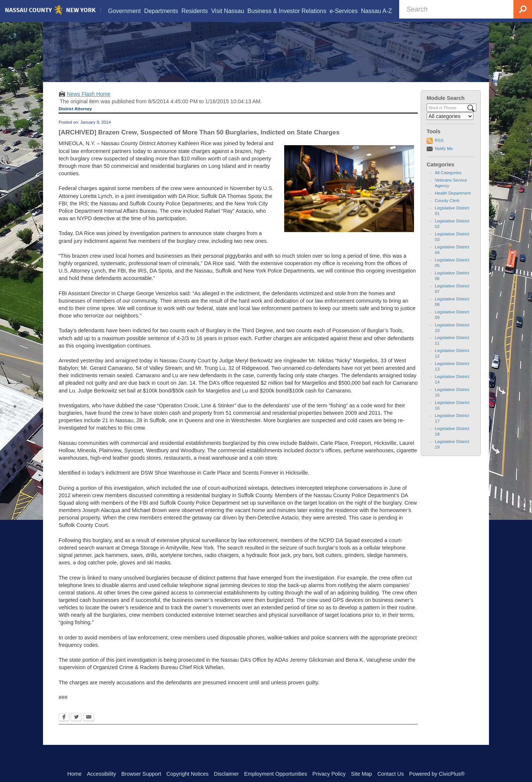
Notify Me (444, 158)
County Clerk (447, 210)
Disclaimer (226, 774)
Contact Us (390, 774)
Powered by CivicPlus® (437, 774)
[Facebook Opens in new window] (64, 727)
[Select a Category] (450, 126)
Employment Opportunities (276, 774)
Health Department (453, 202)
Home (75, 774)
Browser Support (141, 774)
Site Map (362, 774)
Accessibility (101, 774)
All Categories (448, 182)
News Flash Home (89, 103)
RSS (439, 150)
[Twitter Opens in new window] (76, 727)
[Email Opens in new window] (89, 727)
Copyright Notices (188, 774)
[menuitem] (124, 11)
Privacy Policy (329, 774)
